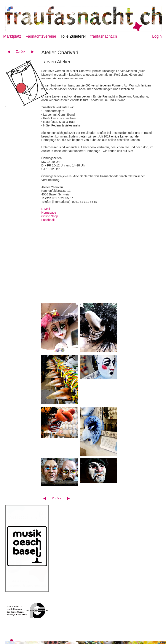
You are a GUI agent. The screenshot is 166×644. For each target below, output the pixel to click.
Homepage (49, 213)
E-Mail (46, 209)
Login (157, 36)
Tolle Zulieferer (73, 36)
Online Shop (50, 216)
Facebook (48, 220)
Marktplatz (12, 36)
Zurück (21, 51)
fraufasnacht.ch (104, 36)
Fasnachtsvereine (41, 36)
